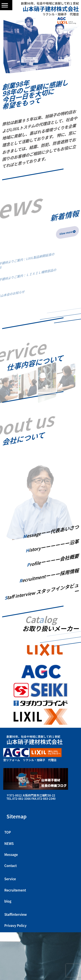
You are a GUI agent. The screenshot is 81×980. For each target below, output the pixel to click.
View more (67, 233)
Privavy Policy (15, 925)
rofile (53, 560)
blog (8, 901)
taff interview (42, 592)
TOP (8, 832)
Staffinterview (16, 914)
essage (51, 532)
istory (52, 546)
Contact (10, 865)
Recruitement (15, 890)
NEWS (9, 843)
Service (10, 879)
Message (11, 854)
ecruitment (49, 576)
